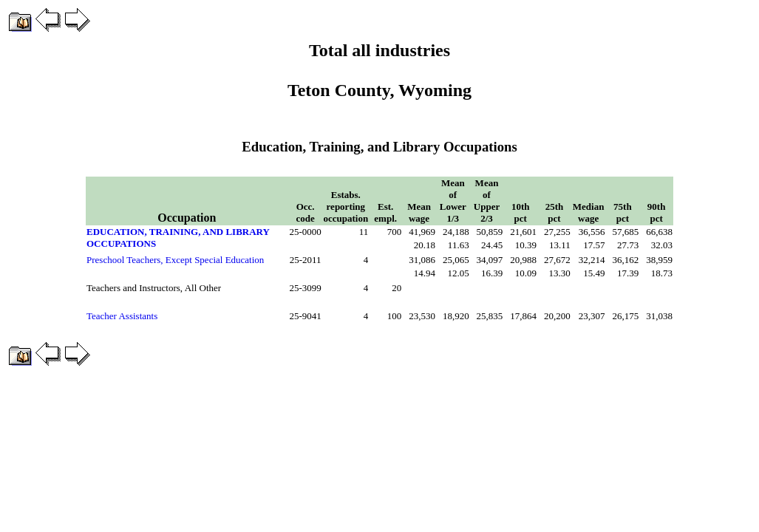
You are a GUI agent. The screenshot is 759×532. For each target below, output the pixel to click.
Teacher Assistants (122, 316)
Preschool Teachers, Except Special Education (175, 260)
